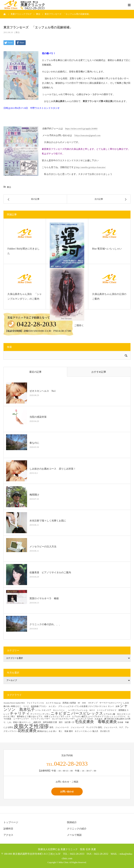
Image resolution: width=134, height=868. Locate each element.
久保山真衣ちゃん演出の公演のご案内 (109, 296)
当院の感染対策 (38, 417)
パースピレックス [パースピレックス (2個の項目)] (87, 713)
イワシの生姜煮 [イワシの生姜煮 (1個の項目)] (81, 706)
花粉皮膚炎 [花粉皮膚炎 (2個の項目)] (27, 731)
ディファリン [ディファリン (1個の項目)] (36, 714)
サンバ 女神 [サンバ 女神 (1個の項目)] (114, 706)
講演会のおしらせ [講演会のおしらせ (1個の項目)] (45, 731)
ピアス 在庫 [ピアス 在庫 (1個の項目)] (42, 717)
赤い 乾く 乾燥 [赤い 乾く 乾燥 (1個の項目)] (61, 731)
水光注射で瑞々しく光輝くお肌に (48, 521)
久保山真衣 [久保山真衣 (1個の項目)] (119, 719)
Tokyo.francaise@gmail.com (87, 135)
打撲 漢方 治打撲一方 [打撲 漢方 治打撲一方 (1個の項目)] (64, 722)
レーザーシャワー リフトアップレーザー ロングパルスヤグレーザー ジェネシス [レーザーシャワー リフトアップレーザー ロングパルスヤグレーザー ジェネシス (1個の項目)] (50, 719)
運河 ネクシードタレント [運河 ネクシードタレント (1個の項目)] (80, 731)
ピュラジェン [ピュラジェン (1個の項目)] (54, 717)
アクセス (8, 835)
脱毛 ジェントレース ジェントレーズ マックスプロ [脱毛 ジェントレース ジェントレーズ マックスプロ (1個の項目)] (74, 727)
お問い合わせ (67, 792)
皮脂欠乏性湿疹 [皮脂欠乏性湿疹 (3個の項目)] (31, 726)
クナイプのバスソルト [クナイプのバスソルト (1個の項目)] (98, 706)
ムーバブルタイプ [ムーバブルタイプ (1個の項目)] (96, 717)
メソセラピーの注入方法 (44, 547)
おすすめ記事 (99, 372)
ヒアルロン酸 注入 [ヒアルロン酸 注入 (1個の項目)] (112, 714)
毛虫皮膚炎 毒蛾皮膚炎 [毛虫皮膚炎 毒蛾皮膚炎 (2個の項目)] (96, 722)
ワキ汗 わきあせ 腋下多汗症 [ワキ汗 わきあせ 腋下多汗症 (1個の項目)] (100, 719)
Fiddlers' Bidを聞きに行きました (24, 251)
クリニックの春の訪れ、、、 (45, 624)
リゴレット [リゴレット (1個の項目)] (109, 717)
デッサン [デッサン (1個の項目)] (46, 714)
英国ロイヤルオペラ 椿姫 (44, 598)
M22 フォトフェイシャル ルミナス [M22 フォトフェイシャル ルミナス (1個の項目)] (37, 703)
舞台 (18, 32)
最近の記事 (35, 372)
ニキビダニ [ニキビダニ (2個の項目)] (61, 713)
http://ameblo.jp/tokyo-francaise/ (91, 167)
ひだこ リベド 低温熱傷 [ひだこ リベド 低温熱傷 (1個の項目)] (27, 706)
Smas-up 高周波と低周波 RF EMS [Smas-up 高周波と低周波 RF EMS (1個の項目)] (71, 703)
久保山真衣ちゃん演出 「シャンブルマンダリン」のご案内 (25, 296)
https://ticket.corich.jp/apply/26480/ (81, 129)
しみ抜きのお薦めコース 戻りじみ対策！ (53, 469)
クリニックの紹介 (77, 829)
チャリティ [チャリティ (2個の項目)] (20, 713)
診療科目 (8, 829)
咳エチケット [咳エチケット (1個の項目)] (26, 722)
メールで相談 (74, 835)
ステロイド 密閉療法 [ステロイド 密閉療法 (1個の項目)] (117, 710)
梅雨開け (34, 495)
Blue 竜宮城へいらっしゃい (107, 249)
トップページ (11, 822)
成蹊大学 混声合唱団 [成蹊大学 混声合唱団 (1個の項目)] (43, 722)
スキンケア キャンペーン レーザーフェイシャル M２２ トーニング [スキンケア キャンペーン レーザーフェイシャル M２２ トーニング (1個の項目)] (74, 710)
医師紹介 (72, 822)
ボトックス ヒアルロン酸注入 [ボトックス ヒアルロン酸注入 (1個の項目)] (74, 717)
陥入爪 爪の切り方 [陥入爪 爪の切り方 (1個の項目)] (101, 731)
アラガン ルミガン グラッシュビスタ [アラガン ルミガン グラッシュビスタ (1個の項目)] (56, 706)
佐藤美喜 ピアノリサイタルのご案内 (50, 573)
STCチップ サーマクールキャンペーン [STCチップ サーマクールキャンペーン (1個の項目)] (105, 703)
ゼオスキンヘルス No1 (43, 391)
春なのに (34, 443)
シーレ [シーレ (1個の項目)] (38, 710)
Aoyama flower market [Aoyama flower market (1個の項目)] (12, 703)
